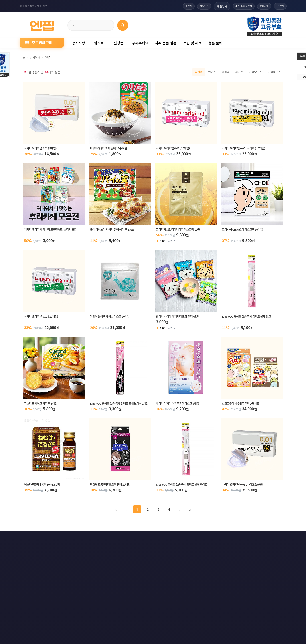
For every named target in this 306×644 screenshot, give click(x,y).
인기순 (212, 72)
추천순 (199, 72)
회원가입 (194, 6)
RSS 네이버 (252, 540)
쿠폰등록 (213, 6)
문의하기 (158, 540)
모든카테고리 (39, 43)
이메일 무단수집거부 (89, 540)
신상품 (118, 43)
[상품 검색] (123, 25)
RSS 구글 (228, 540)
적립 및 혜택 (192, 43)
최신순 (239, 72)
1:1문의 (279, 6)
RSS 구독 (204, 540)
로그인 (176, 6)
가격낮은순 (255, 72)
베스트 (98, 43)
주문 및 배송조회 (237, 6)
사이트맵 (181, 540)
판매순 (226, 72)
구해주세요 (140, 43)
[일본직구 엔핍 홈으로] (42, 25)
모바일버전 (278, 540)
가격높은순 (274, 72)
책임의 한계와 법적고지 (127, 540)
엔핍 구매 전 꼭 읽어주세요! (218, 600)
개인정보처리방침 (55, 540)
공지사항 (260, 6)
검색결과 (35, 57)
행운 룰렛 (215, 43)
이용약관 (27, 540)
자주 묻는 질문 (166, 43)
